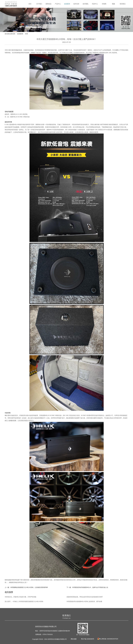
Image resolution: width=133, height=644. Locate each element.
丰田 (26, 34)
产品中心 (58, 4)
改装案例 (67, 4)
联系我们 (123, 4)
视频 (113, 4)
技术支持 (76, 4)
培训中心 (95, 4)
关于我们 (39, 4)
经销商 (104, 4)
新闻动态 (49, 4)
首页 (30, 4)
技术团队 (86, 4)
